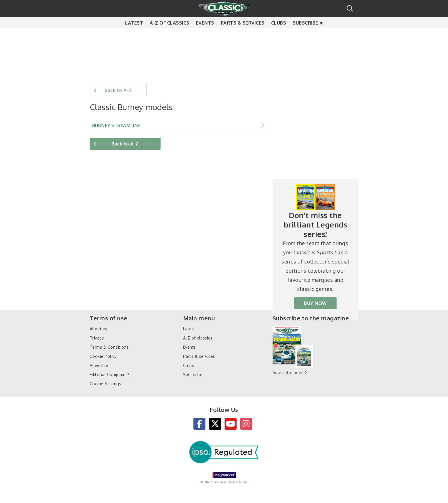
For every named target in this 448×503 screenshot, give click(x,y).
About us (99, 329)
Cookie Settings (105, 384)
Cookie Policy (103, 356)
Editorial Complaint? (110, 375)
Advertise (99, 365)
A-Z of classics (169, 34)
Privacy (97, 338)
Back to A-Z (118, 90)
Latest (134, 34)
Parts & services (243, 34)
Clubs (279, 34)
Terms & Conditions (109, 347)
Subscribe (306, 34)
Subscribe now (287, 373)
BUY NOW (315, 303)
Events (205, 34)
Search (350, 8)
